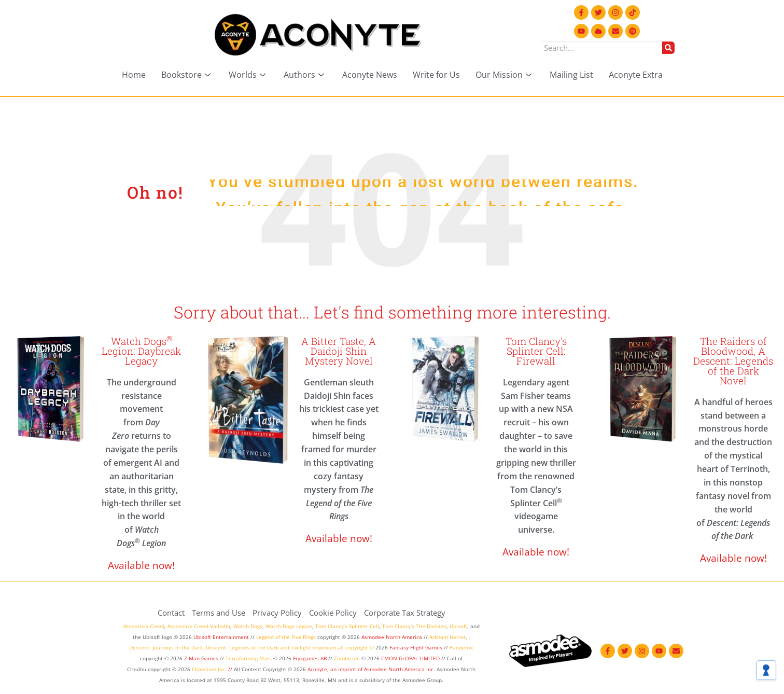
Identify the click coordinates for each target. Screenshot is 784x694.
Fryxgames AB (310, 658)
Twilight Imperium (313, 647)
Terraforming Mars (249, 658)
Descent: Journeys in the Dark (166, 647)
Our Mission (505, 75)
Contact (171, 613)
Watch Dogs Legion (289, 626)
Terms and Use (219, 613)
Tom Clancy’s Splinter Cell (347, 626)
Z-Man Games (201, 658)
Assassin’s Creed (144, 626)
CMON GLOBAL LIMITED (411, 658)
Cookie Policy (333, 613)
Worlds (248, 75)
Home (134, 75)
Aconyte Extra (636, 75)
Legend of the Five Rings (286, 637)
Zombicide (347, 658)
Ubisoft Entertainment (221, 637)
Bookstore (187, 75)
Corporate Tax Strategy (405, 613)
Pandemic (462, 647)
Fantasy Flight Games (416, 647)
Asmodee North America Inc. (400, 669)
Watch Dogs (248, 626)
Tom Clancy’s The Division (414, 626)
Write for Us (436, 75)
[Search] (668, 48)
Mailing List (571, 75)
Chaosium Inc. (209, 669)
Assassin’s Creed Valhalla (199, 626)
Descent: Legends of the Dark (242, 647)
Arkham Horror (447, 637)
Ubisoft (458, 626)
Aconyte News (370, 75)
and (285, 647)
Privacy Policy (277, 613)
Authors (305, 75)
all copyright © (356, 647)
